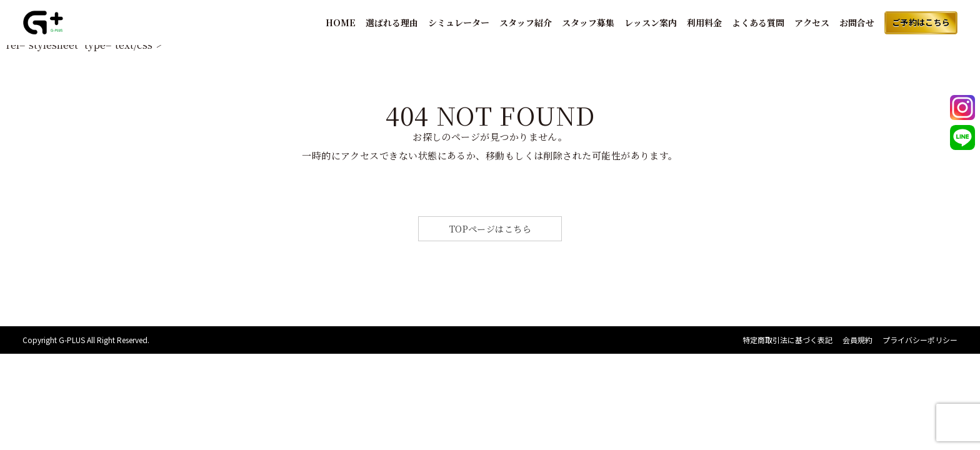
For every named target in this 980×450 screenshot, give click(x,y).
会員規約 (857, 340)
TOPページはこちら (491, 229)
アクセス (812, 22)
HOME (341, 22)
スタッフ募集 (588, 22)
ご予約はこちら (921, 22)
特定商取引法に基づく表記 (787, 340)
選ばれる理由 (392, 22)
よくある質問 (758, 22)
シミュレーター (459, 22)
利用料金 (704, 22)
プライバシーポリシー (920, 340)
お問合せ (857, 22)
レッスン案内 (651, 22)
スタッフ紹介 (526, 22)
